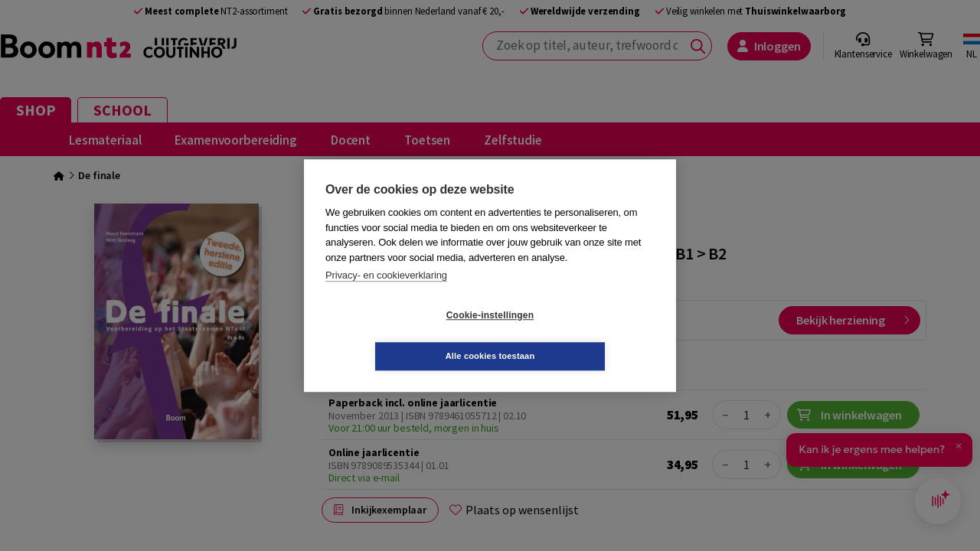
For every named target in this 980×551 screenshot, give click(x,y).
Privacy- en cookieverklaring (386, 296)
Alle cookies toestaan (581, 335)
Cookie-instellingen (399, 336)
